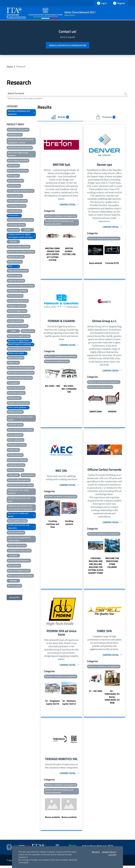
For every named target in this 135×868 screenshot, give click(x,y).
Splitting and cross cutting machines (18, 492)
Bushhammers (14, 186)
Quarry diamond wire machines (20, 430)
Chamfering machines (17, 206)
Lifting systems (28, 331)
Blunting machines (15, 181)
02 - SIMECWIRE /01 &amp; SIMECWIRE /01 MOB (112, 699)
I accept (112, 855)
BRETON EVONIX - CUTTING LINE (69, 252)
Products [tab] (106, 117)
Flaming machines (15, 296)
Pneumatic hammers (16, 393)
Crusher (27, 230)
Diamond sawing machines (19, 247)
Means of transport (16, 358)
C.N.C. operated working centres (21, 191)
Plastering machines (16, 388)
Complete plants (15, 211)
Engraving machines (16, 281)
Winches (13, 581)
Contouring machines (16, 225)
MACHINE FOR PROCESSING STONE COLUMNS (112, 564)
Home (10, 66)
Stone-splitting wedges (17, 521)
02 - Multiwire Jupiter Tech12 (69, 704)
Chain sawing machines (17, 201)
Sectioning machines (16, 465)
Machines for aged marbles (19, 336)
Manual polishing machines (19, 349)
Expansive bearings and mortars (21, 286)
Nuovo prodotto (53, 819)
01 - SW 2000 (96, 693)
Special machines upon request (20, 486)
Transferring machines (17, 546)
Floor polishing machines (18, 301)
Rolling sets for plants (17, 445)
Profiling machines (15, 412)
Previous (42, 245)
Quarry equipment (15, 435)
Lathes (13, 331)
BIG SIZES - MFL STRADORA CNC (69, 390)
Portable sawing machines (18, 403)
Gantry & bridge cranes (17, 311)
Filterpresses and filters (17, 291)
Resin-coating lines (16, 440)
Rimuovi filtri (14, 598)
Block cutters (13, 166)
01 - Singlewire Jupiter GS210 (53, 704)
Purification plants (15, 425)
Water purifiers (14, 566)
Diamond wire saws (16, 257)
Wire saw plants (14, 586)
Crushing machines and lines (53, 525)
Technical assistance (16, 533)
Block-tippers (13, 176)
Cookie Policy (109, 852)
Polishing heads (14, 398)
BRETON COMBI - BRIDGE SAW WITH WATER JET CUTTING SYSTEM (53, 255)
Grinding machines (15, 321)
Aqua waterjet (96, 264)
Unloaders (13, 556)
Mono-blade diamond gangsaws (21, 368)
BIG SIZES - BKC (53, 387)
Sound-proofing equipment (19, 480)
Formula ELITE (112, 264)
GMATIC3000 (96, 413)
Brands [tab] (60, 117)
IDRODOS (112, 413)
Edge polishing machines (18, 271)
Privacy (96, 852)
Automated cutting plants (18, 130)
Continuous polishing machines (20, 220)
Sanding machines (15, 455)
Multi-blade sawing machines (20, 378)
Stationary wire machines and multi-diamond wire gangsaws (20, 508)
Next (81, 245)
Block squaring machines (18, 171)
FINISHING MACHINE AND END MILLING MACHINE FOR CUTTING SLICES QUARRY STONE (96, 567)
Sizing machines (28, 475)
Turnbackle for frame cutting (19, 551)
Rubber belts (13, 450)
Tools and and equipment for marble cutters (19, 539)
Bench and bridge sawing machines (18, 154)
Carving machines (15, 196)
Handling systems (69, 524)
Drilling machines (15, 262)
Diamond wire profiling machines (21, 252)
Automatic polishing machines (20, 148)
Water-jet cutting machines (19, 571)
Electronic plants (15, 276)
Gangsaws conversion (17, 306)
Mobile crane (13, 363)
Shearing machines (15, 470)
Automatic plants (15, 135)
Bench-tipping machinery (18, 161)
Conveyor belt (13, 230)
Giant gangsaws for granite (19, 316)
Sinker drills (13, 475)
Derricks (13, 242)
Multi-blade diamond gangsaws (21, 373)
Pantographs (13, 383)
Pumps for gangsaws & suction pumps (20, 419)
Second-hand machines (17, 460)
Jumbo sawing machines (18, 326)
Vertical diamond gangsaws (19, 561)
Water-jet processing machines (20, 576)
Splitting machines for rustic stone (19, 500)
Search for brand (17, 94)
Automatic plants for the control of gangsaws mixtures (21, 141)
